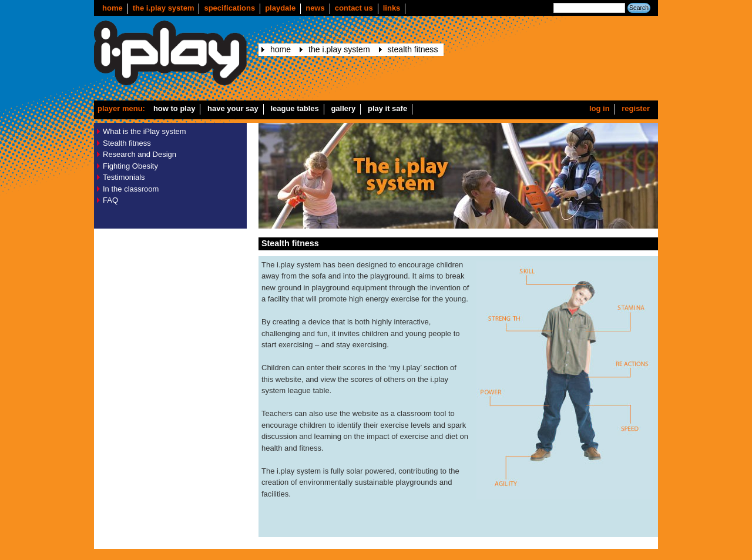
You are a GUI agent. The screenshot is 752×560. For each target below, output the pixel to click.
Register (636, 108)
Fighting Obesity (130, 166)
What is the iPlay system (145, 131)
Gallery (343, 108)
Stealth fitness (413, 49)
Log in (600, 108)
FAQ (110, 200)
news (315, 8)
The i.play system (164, 8)
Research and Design (140, 154)
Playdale (280, 8)
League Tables (294, 108)
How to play (174, 108)
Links (392, 8)
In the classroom (131, 189)
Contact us (354, 8)
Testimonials (124, 177)
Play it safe (387, 108)
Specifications (229, 8)
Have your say (233, 108)
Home (113, 8)
